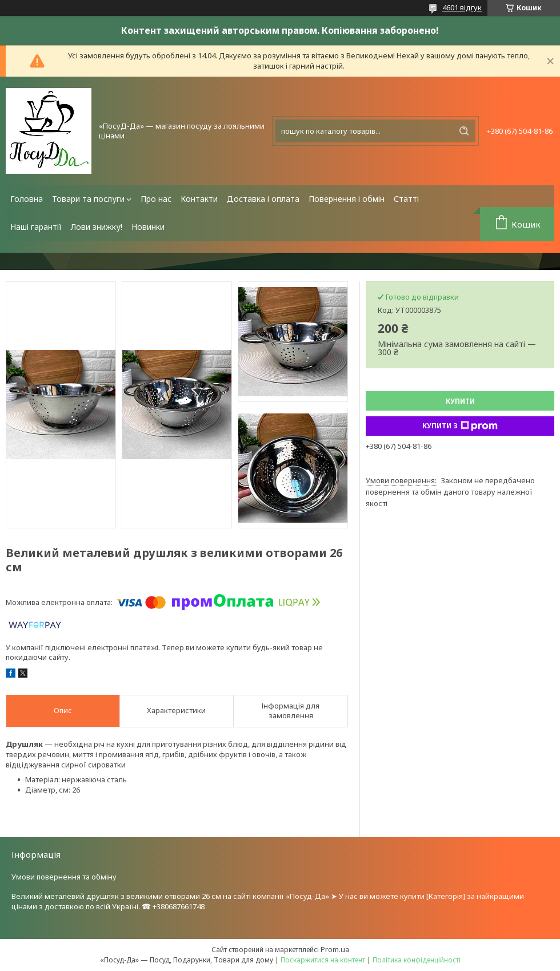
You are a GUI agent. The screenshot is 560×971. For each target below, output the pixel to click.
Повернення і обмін (347, 199)
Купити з (460, 426)
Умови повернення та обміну (64, 877)
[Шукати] (464, 131)
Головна (27, 199)
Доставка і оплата (263, 199)
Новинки (148, 227)
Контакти (199, 199)
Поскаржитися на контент (323, 960)
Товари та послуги (88, 199)
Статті (406, 199)
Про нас (156, 199)
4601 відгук (462, 7)
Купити (460, 401)
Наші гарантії (36, 227)
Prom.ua (335, 949)
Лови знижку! (97, 227)
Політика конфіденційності (417, 960)
